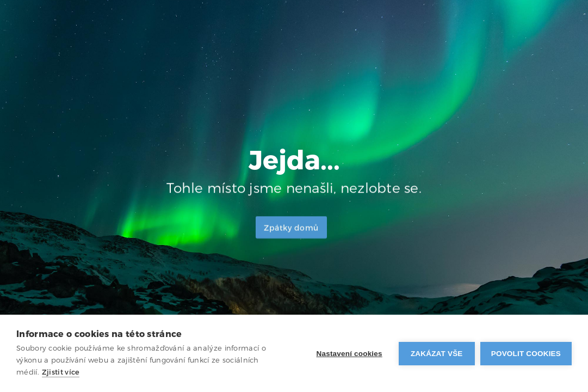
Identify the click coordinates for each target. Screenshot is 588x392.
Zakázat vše (437, 354)
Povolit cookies (526, 354)
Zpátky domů (291, 229)
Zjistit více (61, 372)
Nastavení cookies (349, 354)
